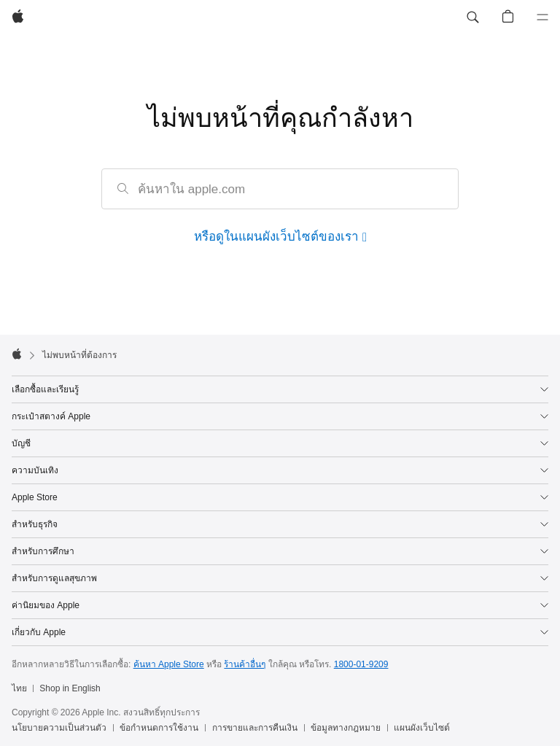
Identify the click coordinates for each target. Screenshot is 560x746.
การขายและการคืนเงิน (255, 728)
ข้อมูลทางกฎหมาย (346, 728)
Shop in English (70, 688)
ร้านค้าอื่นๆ (245, 664)
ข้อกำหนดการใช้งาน (159, 728)
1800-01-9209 (361, 664)
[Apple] (18, 18)
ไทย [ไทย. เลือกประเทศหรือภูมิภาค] (19, 688)
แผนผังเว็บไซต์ (422, 728)
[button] (472, 18)
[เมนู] (542, 18)
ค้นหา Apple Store (169, 664)
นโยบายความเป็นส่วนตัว (59, 728)
